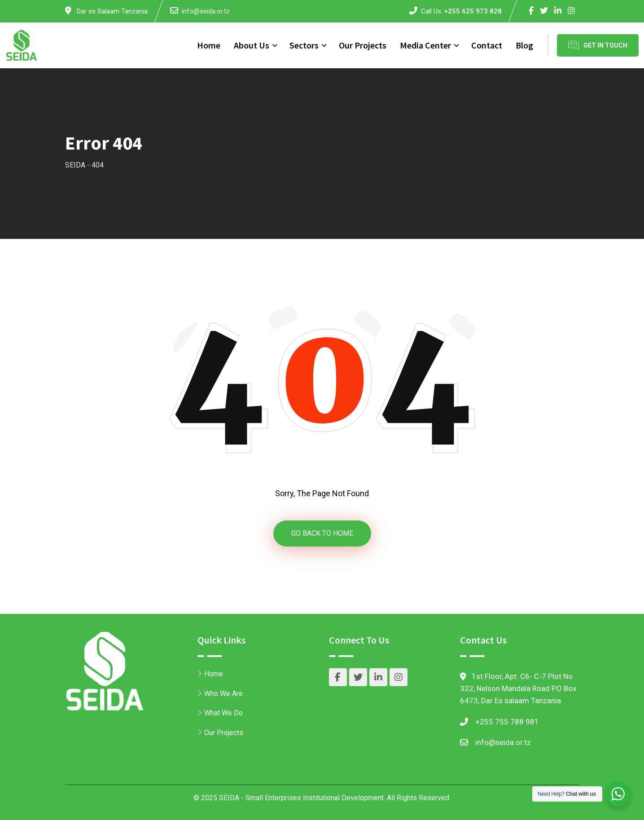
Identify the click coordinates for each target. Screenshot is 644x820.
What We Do (223, 713)
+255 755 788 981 (507, 722)
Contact (487, 45)
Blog (524, 45)
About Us (252, 45)
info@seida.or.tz (206, 11)
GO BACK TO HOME (322, 533)
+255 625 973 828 (473, 11)
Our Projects (363, 45)
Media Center (425, 45)
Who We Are (223, 694)
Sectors (304, 45)
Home (209, 45)
